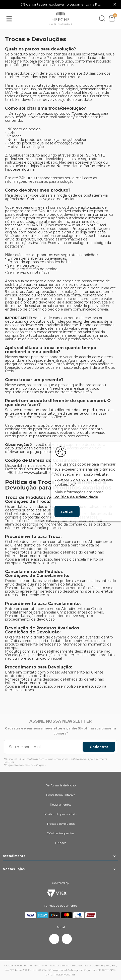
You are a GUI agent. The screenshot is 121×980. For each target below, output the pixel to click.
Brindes (61, 843)
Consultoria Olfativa (61, 795)
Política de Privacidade (76, 497)
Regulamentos (61, 804)
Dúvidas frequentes (60, 833)
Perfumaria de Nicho (61, 785)
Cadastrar (99, 747)
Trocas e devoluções (61, 824)
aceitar (67, 511)
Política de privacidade (60, 814)
